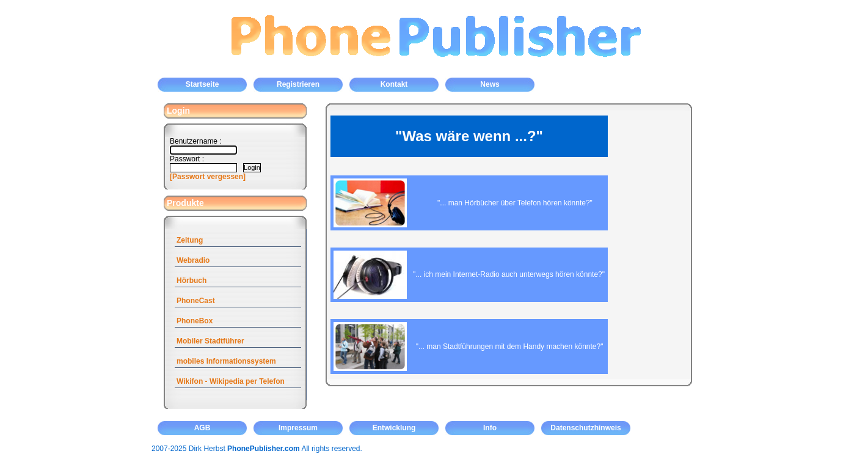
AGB (202, 428)
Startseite (202, 84)
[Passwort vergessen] (208, 177)
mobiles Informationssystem (226, 361)
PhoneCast (196, 301)
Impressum (298, 428)
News (490, 84)
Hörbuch (191, 281)
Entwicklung (394, 428)
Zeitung (190, 240)
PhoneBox (195, 321)
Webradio (193, 260)
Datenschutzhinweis (585, 428)
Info (490, 428)
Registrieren (298, 84)
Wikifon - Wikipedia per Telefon (231, 381)
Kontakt (394, 84)
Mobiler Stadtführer (210, 341)
